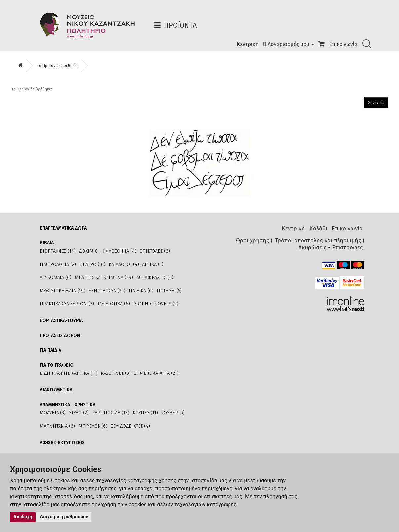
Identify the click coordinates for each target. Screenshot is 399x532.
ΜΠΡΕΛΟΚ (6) (93, 426)
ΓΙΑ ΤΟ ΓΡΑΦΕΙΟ (57, 365)
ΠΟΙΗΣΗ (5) (169, 291)
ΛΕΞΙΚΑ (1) (153, 264)
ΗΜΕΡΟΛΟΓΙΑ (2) (58, 264)
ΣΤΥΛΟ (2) (79, 413)
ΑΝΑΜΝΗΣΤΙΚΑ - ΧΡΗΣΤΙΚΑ (67, 405)
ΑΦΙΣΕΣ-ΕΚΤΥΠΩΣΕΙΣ (62, 443)
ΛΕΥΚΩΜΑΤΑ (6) (56, 278)
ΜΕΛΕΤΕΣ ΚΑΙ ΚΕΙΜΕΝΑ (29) (104, 278)
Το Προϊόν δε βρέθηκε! (57, 66)
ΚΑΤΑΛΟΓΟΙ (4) (124, 264)
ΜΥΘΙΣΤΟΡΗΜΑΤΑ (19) (62, 291)
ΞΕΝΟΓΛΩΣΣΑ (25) (107, 291)
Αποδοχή (23, 517)
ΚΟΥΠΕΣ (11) (145, 413)
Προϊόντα (180, 25)
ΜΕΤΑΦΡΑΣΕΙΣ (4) (155, 278)
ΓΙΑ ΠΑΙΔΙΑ (50, 350)
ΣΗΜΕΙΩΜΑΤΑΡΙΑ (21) (156, 373)
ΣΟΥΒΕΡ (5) (173, 413)
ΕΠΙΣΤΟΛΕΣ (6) (155, 251)
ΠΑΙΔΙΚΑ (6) (141, 291)
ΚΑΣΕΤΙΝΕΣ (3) (116, 373)
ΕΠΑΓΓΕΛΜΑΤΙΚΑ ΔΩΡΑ (63, 228)
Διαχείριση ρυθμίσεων (64, 517)
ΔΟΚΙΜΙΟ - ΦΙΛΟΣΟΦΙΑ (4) (108, 251)
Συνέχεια (376, 103)
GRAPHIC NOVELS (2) (156, 304)
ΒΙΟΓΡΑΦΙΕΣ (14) (58, 251)
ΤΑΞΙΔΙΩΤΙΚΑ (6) (114, 304)
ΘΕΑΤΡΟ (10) (92, 264)
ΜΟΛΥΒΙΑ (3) (53, 413)
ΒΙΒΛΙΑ (47, 243)
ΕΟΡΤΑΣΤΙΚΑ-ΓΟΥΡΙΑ (61, 320)
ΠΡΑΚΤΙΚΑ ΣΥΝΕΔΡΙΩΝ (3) (67, 304)
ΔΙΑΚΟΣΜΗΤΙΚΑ (56, 390)
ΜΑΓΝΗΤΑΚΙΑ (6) (57, 426)
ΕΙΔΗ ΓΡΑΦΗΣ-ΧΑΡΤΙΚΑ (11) (69, 373)
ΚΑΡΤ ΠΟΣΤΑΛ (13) (111, 413)
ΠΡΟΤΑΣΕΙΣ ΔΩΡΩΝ (60, 335)
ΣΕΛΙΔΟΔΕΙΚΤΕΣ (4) (130, 426)
